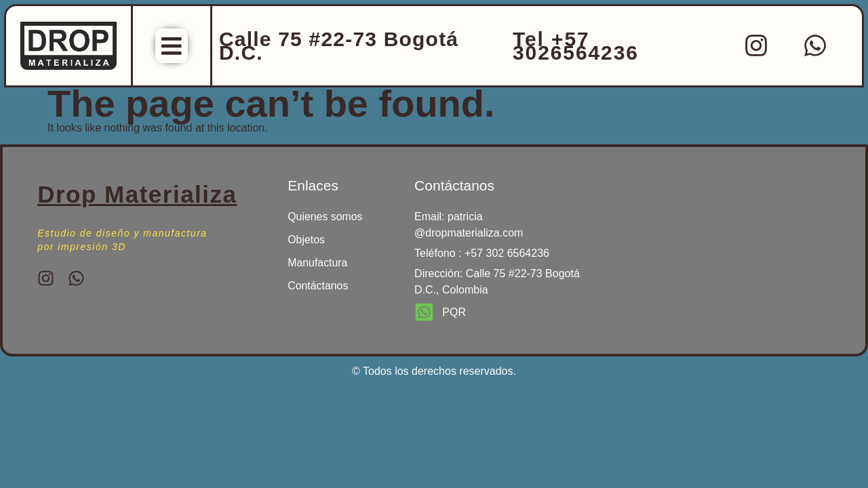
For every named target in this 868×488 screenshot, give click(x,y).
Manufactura (318, 265)
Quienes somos (325, 219)
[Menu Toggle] (172, 47)
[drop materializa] (705, 238)
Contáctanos (318, 288)
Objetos (306, 242)
